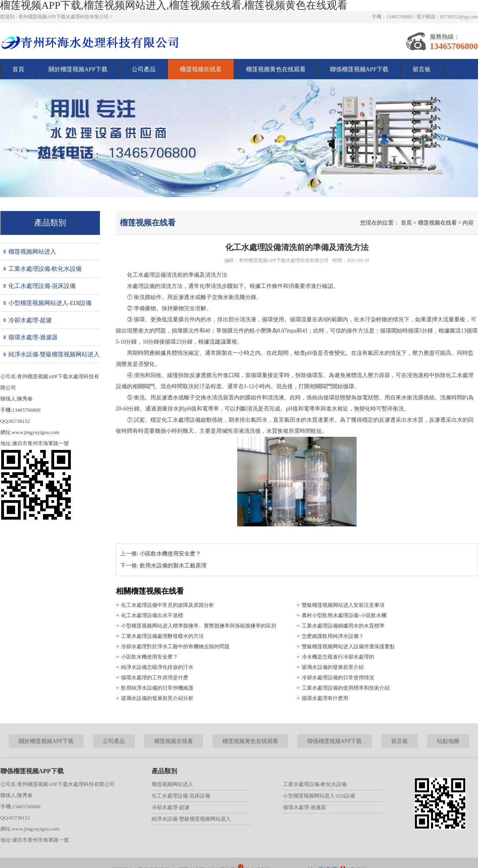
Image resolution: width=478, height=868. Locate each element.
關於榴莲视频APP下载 (78, 69)
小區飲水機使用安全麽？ (170, 554)
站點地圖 (448, 741)
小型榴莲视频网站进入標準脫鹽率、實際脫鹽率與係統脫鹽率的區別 (199, 626)
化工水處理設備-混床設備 (42, 286)
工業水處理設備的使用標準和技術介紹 (346, 688)
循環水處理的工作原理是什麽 (155, 677)
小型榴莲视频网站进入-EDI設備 (50, 303)
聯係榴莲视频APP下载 (359, 69)
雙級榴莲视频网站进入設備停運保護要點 (348, 646)
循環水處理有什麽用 (325, 698)
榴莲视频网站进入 (32, 252)
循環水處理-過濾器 (33, 337)
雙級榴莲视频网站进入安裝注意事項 (343, 605)
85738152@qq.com (459, 17)
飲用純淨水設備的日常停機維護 (157, 688)
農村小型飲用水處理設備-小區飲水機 (344, 615)
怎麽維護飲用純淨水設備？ (333, 636)
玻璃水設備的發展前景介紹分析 (157, 698)
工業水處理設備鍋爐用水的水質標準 (343, 626)
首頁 (18, 69)
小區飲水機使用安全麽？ (149, 657)
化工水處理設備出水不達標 (152, 615)
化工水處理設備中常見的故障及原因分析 (168, 605)
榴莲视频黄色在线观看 (276, 69)
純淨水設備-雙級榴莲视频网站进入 (54, 354)
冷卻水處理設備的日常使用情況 (338, 677)
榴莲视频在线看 (201, 69)
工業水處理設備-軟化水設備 (45, 269)
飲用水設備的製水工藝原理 (173, 566)
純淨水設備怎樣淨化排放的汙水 (157, 667)
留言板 (422, 69)
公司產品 (144, 69)
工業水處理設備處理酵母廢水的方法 (162, 636)
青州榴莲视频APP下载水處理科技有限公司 (284, 260)
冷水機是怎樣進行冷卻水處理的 (338, 657)
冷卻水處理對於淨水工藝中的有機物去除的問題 (175, 646)
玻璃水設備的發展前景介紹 (333, 667)
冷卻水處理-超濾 (30, 320)
